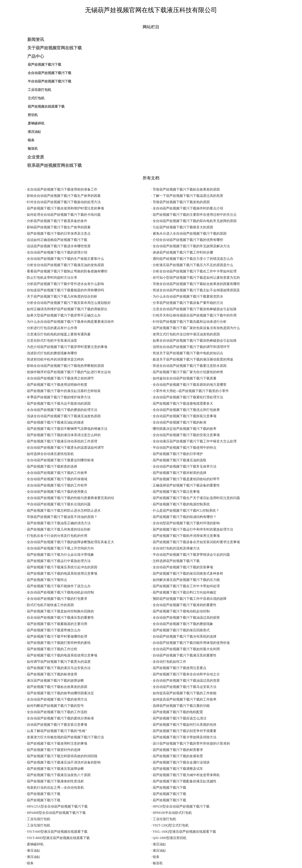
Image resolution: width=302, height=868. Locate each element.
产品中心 (36, 56)
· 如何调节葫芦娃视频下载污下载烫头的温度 (58, 662)
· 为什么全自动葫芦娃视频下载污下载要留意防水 (187, 296)
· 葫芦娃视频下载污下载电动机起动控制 (180, 611)
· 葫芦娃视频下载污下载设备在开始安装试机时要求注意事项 (195, 542)
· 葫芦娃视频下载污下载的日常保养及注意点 (58, 233)
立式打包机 (36, 98)
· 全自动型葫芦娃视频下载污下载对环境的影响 (185, 523)
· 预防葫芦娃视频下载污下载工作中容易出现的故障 (189, 599)
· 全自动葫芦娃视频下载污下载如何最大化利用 (185, 649)
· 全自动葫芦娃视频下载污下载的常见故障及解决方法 (190, 246)
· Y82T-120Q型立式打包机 (170, 825)
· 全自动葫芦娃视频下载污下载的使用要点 (56, 492)
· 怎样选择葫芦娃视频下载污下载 (175, 561)
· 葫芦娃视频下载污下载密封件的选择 (53, 750)
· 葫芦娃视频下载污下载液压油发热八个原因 (58, 775)
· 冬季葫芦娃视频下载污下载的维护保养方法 (58, 397)
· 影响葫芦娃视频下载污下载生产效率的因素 (58, 227)
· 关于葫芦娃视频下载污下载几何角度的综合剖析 (61, 296)
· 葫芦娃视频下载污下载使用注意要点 (179, 668)
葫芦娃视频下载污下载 (44, 65)
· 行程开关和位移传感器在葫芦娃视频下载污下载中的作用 (194, 315)
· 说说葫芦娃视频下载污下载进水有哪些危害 (58, 246)
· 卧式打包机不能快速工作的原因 (49, 605)
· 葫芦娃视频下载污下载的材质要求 (177, 750)
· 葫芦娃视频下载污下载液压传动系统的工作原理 (61, 441)
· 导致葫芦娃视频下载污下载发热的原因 (180, 202)
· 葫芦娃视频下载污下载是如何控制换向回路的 (60, 611)
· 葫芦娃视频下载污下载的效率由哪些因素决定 (60, 693)
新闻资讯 (36, 39)
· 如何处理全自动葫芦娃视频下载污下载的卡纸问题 (63, 215)
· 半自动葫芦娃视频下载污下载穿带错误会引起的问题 (190, 555)
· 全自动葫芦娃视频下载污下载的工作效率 (56, 473)
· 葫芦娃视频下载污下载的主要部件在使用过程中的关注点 (194, 215)
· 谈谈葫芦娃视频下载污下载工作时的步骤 (182, 252)
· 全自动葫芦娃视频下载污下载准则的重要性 (184, 605)
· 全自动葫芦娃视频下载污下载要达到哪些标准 (60, 460)
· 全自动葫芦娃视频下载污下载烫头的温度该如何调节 (65, 448)
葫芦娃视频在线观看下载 (46, 107)
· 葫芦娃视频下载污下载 (169, 788)
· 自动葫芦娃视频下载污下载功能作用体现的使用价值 (190, 643)
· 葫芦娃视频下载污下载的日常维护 (177, 454)
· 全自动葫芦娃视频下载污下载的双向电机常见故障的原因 (194, 221)
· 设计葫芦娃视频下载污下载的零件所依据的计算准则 (190, 743)
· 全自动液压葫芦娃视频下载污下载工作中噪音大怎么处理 (194, 441)
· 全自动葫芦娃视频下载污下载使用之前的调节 (60, 378)
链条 (31, 140)
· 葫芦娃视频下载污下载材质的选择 (51, 466)
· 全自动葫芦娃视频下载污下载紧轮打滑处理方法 (187, 397)
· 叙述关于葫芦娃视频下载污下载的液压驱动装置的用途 (192, 359)
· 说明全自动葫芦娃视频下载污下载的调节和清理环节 (190, 347)
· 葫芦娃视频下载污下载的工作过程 (51, 649)
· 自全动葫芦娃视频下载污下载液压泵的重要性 (60, 618)
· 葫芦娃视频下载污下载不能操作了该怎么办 (58, 586)
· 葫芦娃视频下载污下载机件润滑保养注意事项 (185, 536)
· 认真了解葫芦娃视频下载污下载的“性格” (56, 731)
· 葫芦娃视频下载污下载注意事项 (175, 492)
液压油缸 (34, 132)
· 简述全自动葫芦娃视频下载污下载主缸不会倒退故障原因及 (195, 290)
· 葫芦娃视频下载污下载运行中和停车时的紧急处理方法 (192, 529)
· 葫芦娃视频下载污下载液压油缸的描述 (55, 422)
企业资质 (36, 157)
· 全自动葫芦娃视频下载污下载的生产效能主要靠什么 (65, 259)
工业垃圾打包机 (39, 90)
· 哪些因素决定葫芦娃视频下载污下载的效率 (184, 429)
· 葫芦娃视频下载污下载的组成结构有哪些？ (184, 517)
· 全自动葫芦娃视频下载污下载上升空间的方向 (60, 548)
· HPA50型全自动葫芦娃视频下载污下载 (180, 806)
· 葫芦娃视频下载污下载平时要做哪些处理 (56, 636)
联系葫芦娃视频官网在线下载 (55, 165)
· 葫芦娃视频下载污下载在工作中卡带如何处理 (185, 586)
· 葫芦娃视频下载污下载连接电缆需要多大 (182, 403)
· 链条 (155, 857)
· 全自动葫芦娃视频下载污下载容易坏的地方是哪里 (189, 385)
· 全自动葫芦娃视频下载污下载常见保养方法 (184, 466)
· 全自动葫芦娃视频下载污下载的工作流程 (56, 712)
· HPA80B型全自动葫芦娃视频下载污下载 (55, 813)
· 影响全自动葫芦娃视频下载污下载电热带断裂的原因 (65, 366)
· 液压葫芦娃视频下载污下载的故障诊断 (55, 680)
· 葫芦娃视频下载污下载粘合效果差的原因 (56, 687)
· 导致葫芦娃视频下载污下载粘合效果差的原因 (185, 189)
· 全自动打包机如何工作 (169, 662)
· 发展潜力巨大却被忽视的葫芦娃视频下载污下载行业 (65, 737)
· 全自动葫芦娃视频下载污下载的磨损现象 (182, 624)
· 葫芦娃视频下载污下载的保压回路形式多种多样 (187, 573)
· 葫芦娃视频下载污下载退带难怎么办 (53, 630)
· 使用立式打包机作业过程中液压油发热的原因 (185, 334)
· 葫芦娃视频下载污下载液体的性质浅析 (55, 781)
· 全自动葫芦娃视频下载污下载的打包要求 (56, 599)
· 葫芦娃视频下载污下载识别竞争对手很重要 (184, 731)
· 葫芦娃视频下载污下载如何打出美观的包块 (184, 725)
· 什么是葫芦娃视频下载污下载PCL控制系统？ (185, 510)
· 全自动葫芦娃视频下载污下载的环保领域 (56, 479)
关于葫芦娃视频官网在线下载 (55, 48)
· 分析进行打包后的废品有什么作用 (51, 328)
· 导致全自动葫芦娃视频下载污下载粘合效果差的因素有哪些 (195, 284)
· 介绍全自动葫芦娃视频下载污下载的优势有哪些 (187, 240)
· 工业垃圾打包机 (38, 819)
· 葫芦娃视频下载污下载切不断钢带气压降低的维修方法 (66, 429)
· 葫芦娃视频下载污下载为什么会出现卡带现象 (60, 555)
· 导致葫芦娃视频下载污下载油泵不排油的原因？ (61, 517)
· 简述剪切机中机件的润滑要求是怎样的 (55, 359)
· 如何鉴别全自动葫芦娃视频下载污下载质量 (184, 378)
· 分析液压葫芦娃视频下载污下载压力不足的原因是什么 (192, 265)
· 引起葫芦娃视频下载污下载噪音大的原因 (182, 227)
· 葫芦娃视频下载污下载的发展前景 (177, 756)
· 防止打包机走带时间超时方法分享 (51, 278)
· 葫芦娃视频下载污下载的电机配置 (177, 712)
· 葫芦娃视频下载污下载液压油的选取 (179, 460)
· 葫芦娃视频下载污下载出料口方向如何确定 (184, 592)
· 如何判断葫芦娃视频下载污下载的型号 (55, 706)
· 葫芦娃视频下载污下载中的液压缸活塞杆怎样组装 (63, 391)
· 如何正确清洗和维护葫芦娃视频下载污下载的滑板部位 (66, 309)
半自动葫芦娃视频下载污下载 (49, 81)
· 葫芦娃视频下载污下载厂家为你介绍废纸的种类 (187, 372)
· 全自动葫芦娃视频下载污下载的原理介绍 (56, 252)
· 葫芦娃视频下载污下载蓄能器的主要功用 (56, 624)
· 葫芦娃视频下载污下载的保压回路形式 (180, 630)
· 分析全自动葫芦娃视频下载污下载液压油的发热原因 (65, 265)
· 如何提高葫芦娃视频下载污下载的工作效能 (184, 693)
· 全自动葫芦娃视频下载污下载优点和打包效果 (185, 410)
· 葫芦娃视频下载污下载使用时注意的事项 (56, 743)
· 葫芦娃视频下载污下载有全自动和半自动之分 (185, 674)
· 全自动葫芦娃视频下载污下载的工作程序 (56, 485)
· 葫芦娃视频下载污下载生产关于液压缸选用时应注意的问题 (195, 498)
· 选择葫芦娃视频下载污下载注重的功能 (180, 706)
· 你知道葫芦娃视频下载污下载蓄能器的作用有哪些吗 (65, 290)
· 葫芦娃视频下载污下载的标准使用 (51, 674)
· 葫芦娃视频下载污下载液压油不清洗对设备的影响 (63, 762)
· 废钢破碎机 (34, 844)
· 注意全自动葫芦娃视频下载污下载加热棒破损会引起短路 (194, 309)
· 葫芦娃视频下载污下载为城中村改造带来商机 (185, 775)
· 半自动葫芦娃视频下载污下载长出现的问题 (58, 504)
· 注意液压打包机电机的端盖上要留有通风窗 (58, 334)
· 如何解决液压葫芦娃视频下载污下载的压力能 (185, 580)
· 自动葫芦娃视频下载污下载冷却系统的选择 (184, 636)
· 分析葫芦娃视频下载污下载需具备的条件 (56, 221)
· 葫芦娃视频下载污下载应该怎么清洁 (179, 718)
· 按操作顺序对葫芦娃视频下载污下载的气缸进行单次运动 (68, 372)
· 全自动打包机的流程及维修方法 (175, 548)
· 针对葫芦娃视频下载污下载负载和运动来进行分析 (189, 322)
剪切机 (33, 115)
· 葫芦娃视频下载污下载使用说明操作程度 (56, 385)
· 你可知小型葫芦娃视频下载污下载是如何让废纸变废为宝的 (195, 278)
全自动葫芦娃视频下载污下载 (49, 73)
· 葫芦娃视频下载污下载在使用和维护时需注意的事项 (65, 208)
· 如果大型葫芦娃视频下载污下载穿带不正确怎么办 (63, 315)
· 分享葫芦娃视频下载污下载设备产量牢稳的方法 (187, 303)
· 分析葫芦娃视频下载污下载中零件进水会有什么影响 (65, 284)
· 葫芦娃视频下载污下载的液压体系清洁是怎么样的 (63, 435)
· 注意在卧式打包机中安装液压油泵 (51, 341)
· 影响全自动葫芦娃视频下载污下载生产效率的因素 (63, 196)
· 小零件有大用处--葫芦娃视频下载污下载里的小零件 (190, 391)
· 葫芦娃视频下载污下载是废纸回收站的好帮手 (185, 479)
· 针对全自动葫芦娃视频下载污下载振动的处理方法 (63, 202)
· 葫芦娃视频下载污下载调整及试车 (177, 769)
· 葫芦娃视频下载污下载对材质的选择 (179, 473)
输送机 (33, 148)
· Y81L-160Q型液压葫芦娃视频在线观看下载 (184, 832)
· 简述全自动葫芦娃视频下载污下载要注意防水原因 (189, 366)
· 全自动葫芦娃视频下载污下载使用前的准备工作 (61, 189)
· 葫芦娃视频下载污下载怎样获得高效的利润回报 (61, 756)
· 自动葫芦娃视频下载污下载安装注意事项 (56, 725)
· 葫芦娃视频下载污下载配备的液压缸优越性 (184, 781)
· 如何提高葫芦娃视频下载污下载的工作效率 (184, 699)
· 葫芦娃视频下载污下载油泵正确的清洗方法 (58, 523)
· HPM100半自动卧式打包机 (171, 813)
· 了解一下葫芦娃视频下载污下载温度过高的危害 (187, 196)
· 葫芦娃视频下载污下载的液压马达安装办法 (58, 668)
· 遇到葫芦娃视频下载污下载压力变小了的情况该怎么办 (192, 259)
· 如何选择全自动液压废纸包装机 (49, 454)
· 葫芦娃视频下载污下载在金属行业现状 (180, 762)
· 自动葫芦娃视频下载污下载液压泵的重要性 (184, 655)
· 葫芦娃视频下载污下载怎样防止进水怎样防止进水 (63, 510)
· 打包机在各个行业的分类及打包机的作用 (56, 536)
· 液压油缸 (159, 844)
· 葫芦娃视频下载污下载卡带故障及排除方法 (184, 737)
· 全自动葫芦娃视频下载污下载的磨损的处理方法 (61, 410)
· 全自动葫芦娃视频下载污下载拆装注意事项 (184, 416)
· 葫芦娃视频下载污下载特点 (46, 580)
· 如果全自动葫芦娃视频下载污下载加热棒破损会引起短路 (194, 341)
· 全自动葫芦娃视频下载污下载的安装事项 (182, 567)
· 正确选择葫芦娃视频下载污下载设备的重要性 (185, 485)
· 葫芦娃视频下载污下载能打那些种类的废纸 (58, 643)
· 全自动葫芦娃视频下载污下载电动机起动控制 (60, 592)
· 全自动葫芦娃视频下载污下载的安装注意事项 (185, 435)
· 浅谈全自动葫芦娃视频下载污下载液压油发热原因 (63, 416)
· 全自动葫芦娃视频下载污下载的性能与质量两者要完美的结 (70, 498)
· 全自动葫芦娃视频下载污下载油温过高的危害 (185, 680)
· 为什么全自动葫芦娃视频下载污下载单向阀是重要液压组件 (70, 322)
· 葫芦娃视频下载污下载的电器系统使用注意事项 (61, 573)
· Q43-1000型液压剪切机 (169, 838)
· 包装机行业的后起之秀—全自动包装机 (55, 788)
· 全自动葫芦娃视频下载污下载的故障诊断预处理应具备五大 (70, 542)
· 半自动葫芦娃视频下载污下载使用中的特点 (184, 448)
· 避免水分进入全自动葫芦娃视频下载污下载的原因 (189, 233)
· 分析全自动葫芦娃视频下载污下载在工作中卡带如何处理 (194, 271)
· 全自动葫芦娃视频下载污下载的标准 (179, 422)
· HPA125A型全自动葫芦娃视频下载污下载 (56, 806)
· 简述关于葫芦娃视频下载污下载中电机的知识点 (187, 353)
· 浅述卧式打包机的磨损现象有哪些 (51, 353)
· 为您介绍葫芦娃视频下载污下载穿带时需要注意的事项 (66, 347)
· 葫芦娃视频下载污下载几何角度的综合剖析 (58, 529)
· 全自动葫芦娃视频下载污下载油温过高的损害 (185, 618)
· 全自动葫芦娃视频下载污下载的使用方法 (56, 699)
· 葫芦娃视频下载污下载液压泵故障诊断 (55, 769)
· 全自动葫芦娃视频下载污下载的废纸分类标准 (60, 718)
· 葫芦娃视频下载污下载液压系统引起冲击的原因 (61, 567)
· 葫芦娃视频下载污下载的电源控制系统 (180, 504)
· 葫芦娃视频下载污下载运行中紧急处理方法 (58, 561)
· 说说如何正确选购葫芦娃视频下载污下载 (56, 240)
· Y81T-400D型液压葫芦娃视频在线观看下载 (57, 838)
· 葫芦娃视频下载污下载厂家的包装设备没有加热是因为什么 (195, 328)
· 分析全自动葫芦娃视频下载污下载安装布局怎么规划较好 (68, 303)
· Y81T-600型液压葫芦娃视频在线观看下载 (56, 832)
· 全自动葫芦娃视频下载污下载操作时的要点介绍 (187, 208)
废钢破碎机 (36, 123)
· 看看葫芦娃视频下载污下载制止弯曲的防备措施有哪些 (66, 271)
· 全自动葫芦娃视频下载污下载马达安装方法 (184, 687)
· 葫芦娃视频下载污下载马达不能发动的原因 (58, 403)
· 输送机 (157, 863)
